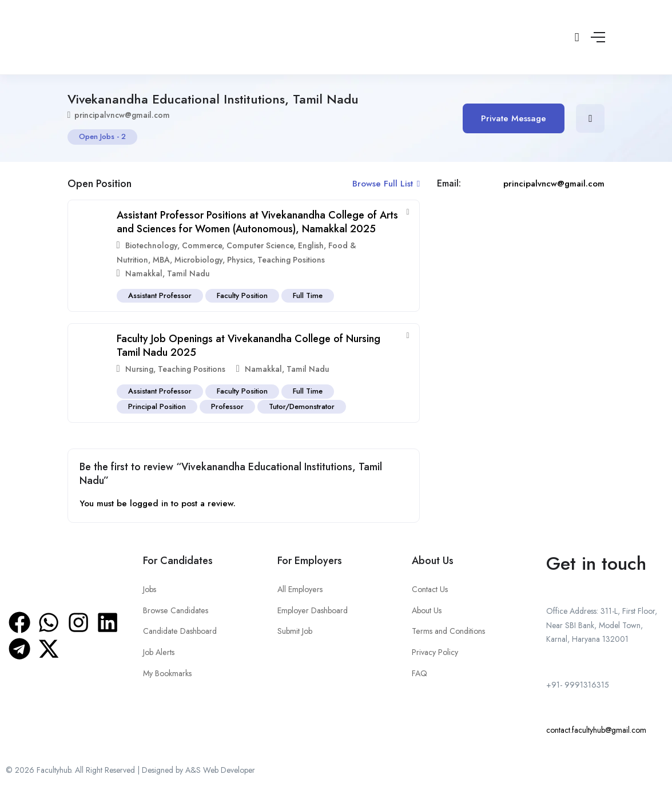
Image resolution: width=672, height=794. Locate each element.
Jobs (150, 589)
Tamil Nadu (188, 273)
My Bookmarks (167, 673)
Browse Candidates (175, 610)
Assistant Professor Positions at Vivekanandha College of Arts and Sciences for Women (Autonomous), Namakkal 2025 (257, 222)
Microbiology (198, 260)
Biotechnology (151, 245)
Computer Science (260, 245)
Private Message (514, 118)
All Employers (300, 589)
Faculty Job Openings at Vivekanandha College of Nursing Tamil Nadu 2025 (248, 345)
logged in (149, 503)
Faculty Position (243, 295)
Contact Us (430, 589)
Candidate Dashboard (180, 631)
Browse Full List (386, 184)
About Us (427, 610)
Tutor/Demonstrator (303, 406)
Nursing (139, 369)
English (311, 245)
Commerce (202, 245)
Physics (240, 260)
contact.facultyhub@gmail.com (596, 730)
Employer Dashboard (312, 610)
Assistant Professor (160, 295)
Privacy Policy (435, 652)
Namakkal (144, 273)
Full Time (309, 295)
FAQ (419, 673)
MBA (161, 260)
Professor (228, 406)
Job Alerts (158, 652)
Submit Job (295, 631)
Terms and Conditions (448, 631)
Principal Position (157, 406)
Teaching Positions (291, 260)
